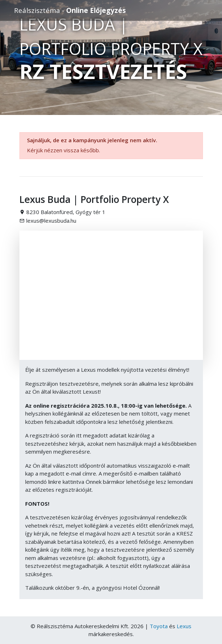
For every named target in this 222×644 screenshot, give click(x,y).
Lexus (184, 626)
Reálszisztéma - (70, 10)
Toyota (159, 626)
